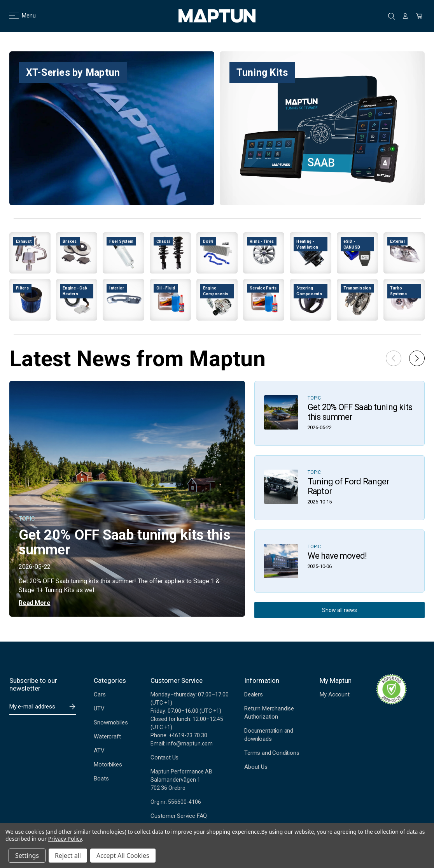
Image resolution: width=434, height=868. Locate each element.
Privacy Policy (65, 839)
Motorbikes (108, 765)
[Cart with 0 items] (419, 16)
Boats (101, 779)
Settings (27, 856)
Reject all (68, 856)
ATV (99, 751)
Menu (18, 16)
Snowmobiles (111, 722)
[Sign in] (405, 16)
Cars (100, 694)
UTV (99, 708)
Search (392, 16)
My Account (335, 694)
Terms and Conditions (272, 753)
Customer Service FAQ (179, 816)
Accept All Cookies (123, 856)
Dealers (254, 694)
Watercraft (107, 736)
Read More (34, 603)
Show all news (339, 610)
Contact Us (164, 758)
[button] (417, 358)
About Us (256, 767)
